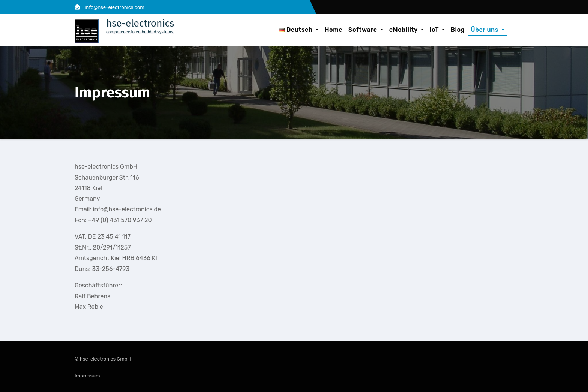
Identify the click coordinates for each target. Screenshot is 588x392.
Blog (458, 30)
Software (366, 30)
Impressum (87, 376)
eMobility (406, 30)
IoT (437, 30)
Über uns (487, 30)
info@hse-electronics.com (109, 7)
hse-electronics (140, 23)
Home (334, 30)
